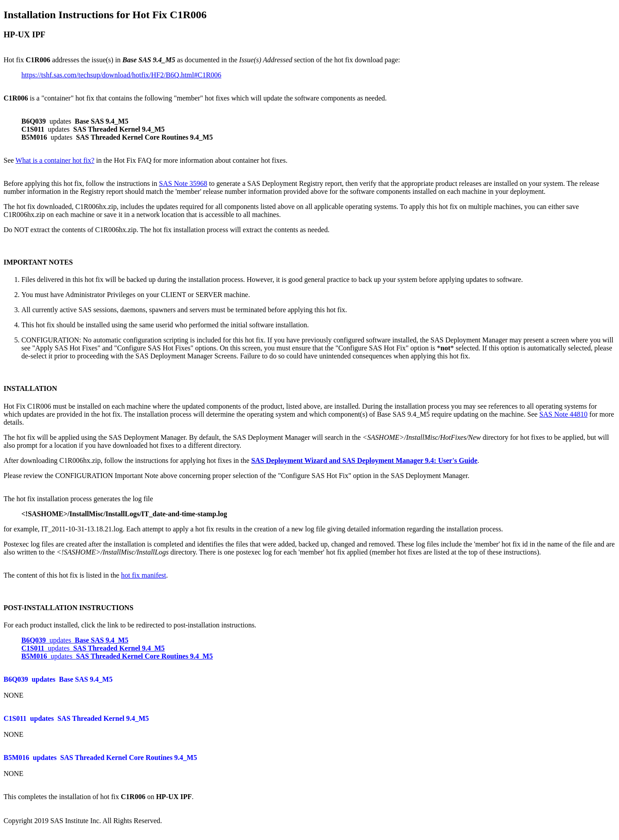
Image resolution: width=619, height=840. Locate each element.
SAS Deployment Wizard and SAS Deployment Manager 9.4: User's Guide (364, 460)
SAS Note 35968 (183, 183)
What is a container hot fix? (55, 160)
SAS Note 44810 (563, 414)
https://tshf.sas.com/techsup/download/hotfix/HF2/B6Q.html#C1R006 (121, 75)
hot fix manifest (144, 575)
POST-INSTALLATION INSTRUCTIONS (69, 608)
